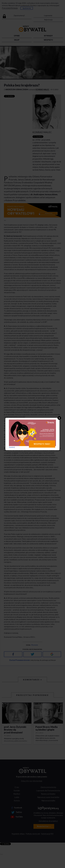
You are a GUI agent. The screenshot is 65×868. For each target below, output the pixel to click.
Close (59, 418)
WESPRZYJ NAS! (42, 444)
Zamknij (12, 447)
